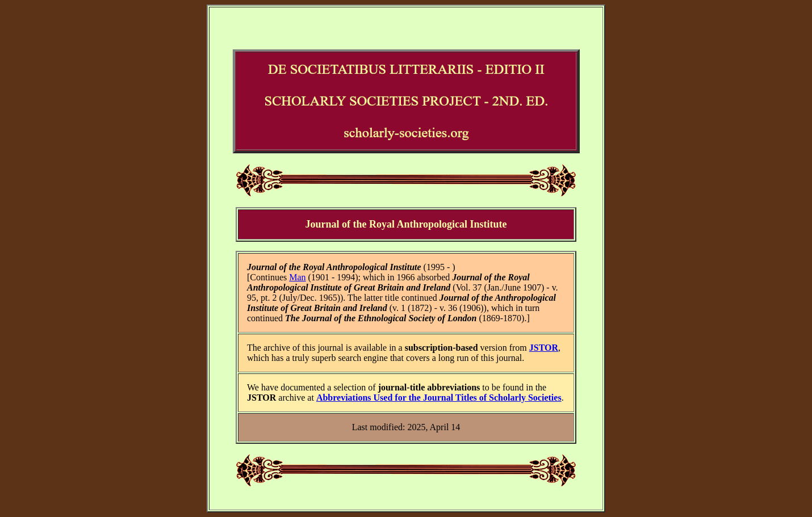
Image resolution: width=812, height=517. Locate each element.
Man (297, 277)
